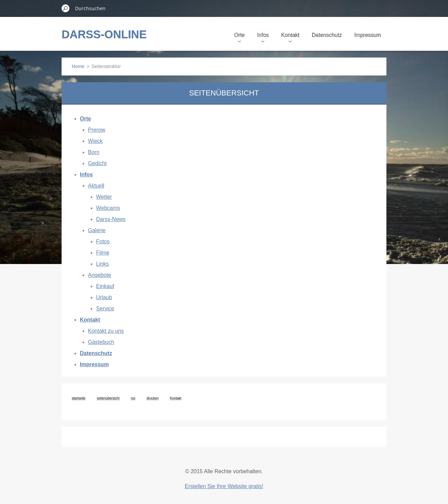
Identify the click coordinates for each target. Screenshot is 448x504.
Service (105, 309)
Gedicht (97, 163)
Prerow (97, 130)
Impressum (368, 35)
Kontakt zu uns (106, 331)
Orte (239, 37)
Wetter (104, 197)
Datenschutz (327, 35)
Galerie (97, 230)
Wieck (95, 141)
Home (78, 66)
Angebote (100, 275)
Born (94, 152)
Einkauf (105, 286)
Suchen (66, 8)
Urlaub (104, 297)
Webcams (108, 208)
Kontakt (290, 37)
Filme (103, 253)
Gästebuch (101, 342)
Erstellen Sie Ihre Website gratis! (224, 486)
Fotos (103, 242)
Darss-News (111, 219)
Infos (263, 37)
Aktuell (96, 186)
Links (102, 264)
